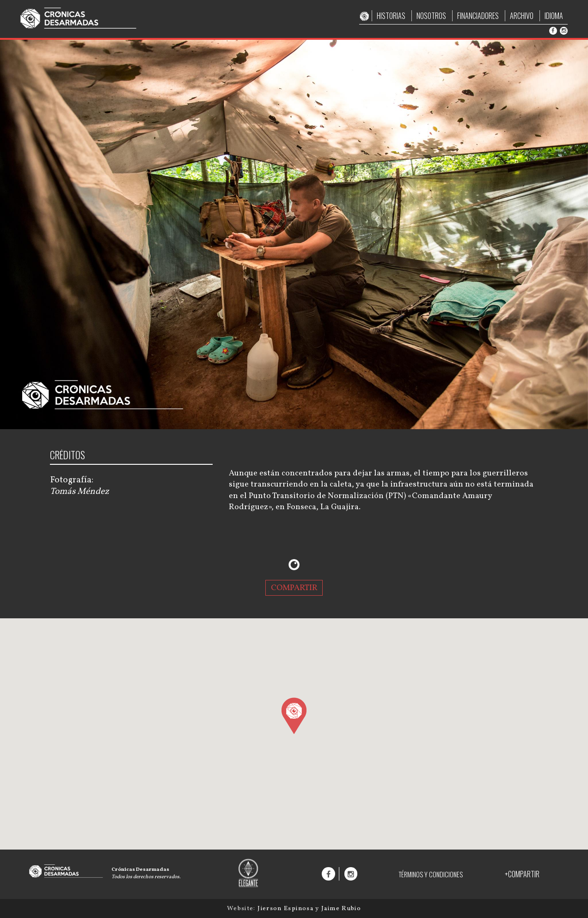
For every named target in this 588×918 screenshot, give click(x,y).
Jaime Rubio (341, 909)
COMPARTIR (294, 588)
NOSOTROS (431, 16)
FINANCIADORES (478, 16)
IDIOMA (554, 16)
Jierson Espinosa (286, 909)
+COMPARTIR (522, 874)
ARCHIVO (522, 16)
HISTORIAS (391, 16)
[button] (294, 715)
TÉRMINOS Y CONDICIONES (431, 874)
